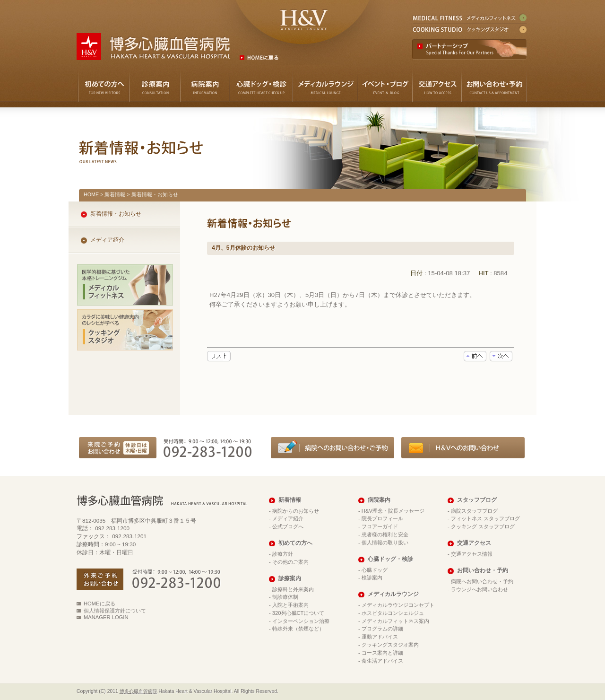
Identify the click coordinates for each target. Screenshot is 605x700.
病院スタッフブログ (474, 511)
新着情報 (115, 194)
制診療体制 (285, 597)
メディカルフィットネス (469, 18)
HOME (91, 194)
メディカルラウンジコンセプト (398, 605)
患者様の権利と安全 (385, 534)
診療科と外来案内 (293, 589)
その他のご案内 (290, 562)
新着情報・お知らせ (116, 214)
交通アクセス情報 (472, 554)
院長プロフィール (382, 518)
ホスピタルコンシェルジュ (393, 613)
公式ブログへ (288, 526)
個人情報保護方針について (115, 611)
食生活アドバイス (382, 661)
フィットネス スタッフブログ (485, 518)
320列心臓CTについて (298, 613)
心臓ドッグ (375, 570)
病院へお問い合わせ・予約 (482, 581)
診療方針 (283, 554)
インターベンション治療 (301, 621)
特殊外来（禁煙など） (298, 629)
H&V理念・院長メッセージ (393, 511)
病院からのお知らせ (296, 511)
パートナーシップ (470, 49)
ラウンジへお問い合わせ (480, 589)
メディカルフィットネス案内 (395, 621)
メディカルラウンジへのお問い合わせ (463, 448)
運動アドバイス (380, 637)
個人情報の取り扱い (385, 542)
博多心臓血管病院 (138, 691)
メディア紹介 (107, 240)
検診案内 (372, 577)
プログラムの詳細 (382, 629)
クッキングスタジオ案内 (390, 645)
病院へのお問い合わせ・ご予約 (333, 448)
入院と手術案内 (290, 605)
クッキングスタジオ (469, 28)
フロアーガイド (380, 526)
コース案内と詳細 (382, 653)
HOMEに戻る (99, 604)
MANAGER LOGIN (106, 617)
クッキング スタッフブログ (483, 526)
